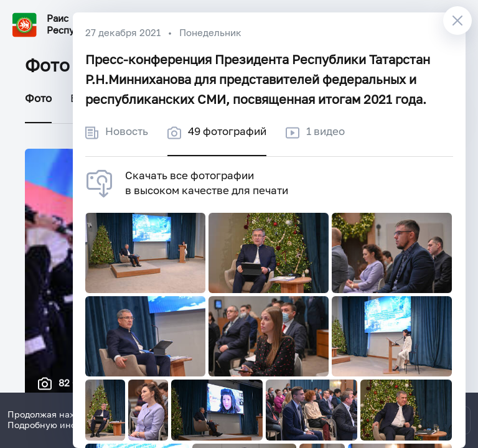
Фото (38, 99)
